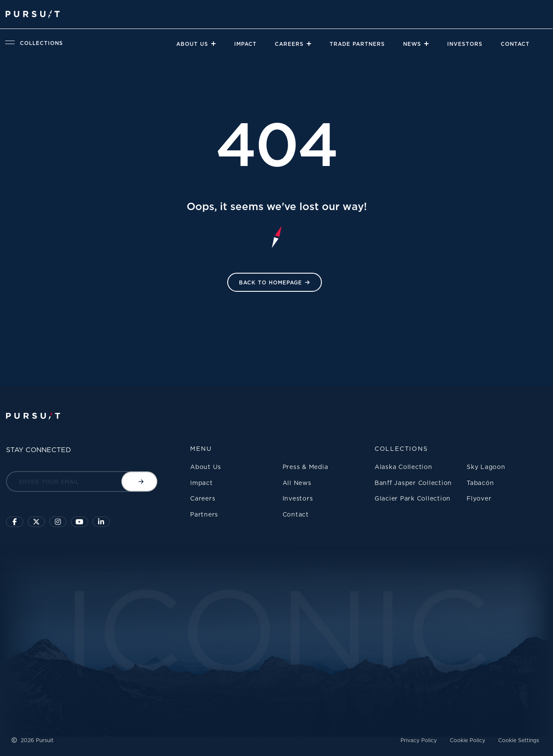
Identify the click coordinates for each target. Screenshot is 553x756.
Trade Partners (357, 44)
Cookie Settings (519, 740)
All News (297, 483)
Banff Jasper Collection (413, 483)
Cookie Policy (467, 740)
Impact (245, 44)
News (412, 44)
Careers (289, 44)
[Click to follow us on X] (36, 522)
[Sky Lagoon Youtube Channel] (79, 522)
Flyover (479, 498)
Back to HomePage (270, 282)
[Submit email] (139, 482)
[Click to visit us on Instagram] (58, 522)
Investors (465, 44)
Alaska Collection (404, 467)
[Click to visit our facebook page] (15, 522)
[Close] (213, 44)
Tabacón (480, 483)
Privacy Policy (419, 740)
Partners (204, 514)
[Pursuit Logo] (33, 14)
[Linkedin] (101, 522)
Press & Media (305, 467)
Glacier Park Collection (413, 498)
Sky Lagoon (486, 467)
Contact (515, 44)
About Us (192, 44)
